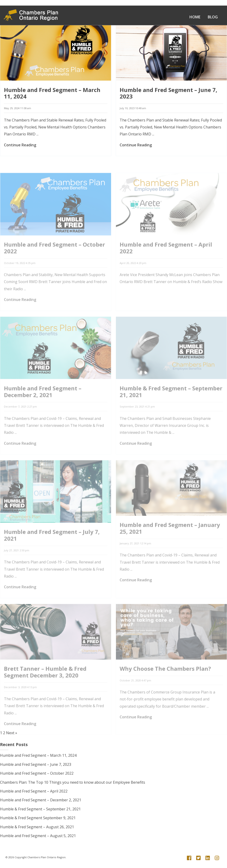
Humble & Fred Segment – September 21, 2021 (40, 809)
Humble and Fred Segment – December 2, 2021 (41, 800)
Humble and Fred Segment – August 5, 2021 (38, 836)
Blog (213, 17)
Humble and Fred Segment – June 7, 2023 (168, 93)
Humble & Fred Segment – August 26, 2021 (37, 827)
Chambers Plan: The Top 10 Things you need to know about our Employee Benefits (73, 782)
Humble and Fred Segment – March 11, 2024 (52, 93)
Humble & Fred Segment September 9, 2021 (38, 818)
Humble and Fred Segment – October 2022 (37, 773)
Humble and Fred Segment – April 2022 (34, 791)
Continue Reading (20, 145)
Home (195, 17)
